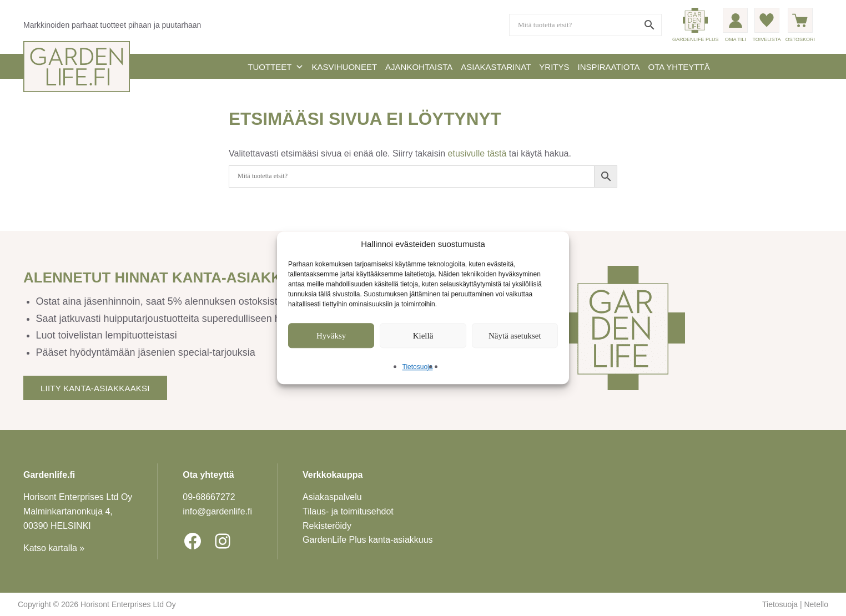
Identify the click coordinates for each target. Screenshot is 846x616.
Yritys (554, 67)
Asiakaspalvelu (332, 497)
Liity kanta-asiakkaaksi (95, 388)
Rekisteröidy (327, 526)
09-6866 (209, 497)
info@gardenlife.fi (217, 511)
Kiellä (423, 336)
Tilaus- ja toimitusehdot (348, 511)
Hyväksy (331, 336)
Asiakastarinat (496, 67)
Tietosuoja (418, 367)
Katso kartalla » (54, 548)
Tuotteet (275, 67)
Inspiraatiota (609, 67)
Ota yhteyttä (679, 67)
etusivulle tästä (477, 153)
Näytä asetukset (515, 336)
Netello (816, 604)
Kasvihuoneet (345, 67)
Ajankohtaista (419, 67)
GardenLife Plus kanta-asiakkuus (368, 540)
